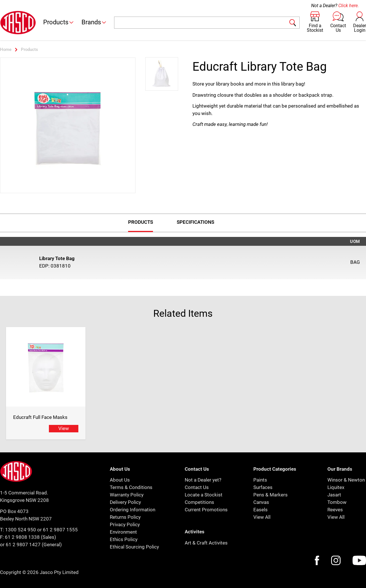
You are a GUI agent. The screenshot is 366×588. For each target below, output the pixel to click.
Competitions (199, 502)
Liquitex (336, 487)
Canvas (261, 502)
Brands (94, 22)
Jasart (334, 495)
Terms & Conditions (131, 487)
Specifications (195, 222)
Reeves (335, 510)
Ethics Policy (124, 539)
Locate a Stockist (204, 495)
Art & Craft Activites (206, 543)
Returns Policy (125, 517)
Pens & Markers (270, 495)
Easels (260, 510)
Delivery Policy (125, 502)
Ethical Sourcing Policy (134, 547)
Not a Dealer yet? (203, 480)
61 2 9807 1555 (60, 530)
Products (59, 22)
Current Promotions (206, 510)
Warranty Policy (127, 495)
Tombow (337, 502)
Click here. (349, 6)
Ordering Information (133, 510)
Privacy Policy (125, 524)
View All (262, 517)
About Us (120, 480)
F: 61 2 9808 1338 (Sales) (28, 537)
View (64, 428)
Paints (260, 480)
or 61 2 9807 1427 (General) (31, 545)
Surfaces (263, 487)
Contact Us (197, 487)
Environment (123, 532)
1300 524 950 (21, 530)
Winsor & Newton (346, 480)
